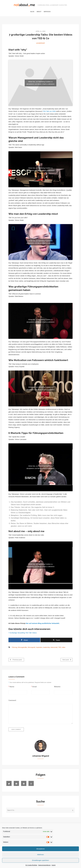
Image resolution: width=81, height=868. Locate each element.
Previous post (16, 660)
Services (47, 12)
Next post (67, 660)
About (39, 12)
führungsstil (31, 647)
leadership (47, 647)
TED (60, 647)
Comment (12, 700)
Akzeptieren (40, 849)
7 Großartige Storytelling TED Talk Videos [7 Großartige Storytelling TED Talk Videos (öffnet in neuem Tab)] (23, 633)
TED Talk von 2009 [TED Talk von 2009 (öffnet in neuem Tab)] (49, 111)
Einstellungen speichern (40, 860)
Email (35, 687)
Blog (32, 12)
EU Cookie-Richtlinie (31, 865)
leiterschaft (54, 647)
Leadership (40, 43)
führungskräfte (22, 647)
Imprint (54, 865)
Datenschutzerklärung (44, 865)
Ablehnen (40, 855)
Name (12, 687)
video (64, 647)
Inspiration (39, 647)
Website (57, 687)
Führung (14, 647)
